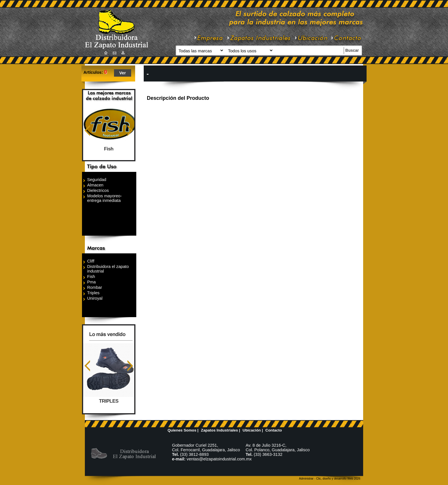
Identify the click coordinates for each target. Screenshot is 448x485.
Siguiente (130, 131)
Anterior (87, 131)
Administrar (306, 479)
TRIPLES (109, 401)
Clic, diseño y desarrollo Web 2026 (338, 479)
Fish (109, 149)
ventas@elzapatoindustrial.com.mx (219, 459)
